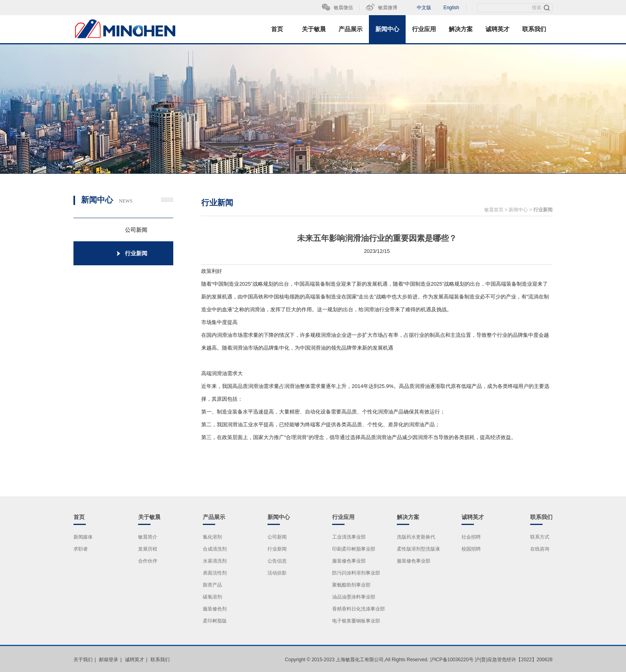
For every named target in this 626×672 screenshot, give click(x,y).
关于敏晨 (314, 29)
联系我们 (534, 29)
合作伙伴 (148, 561)
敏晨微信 (343, 8)
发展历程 (148, 549)
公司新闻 (277, 537)
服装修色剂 (215, 609)
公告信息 (277, 561)
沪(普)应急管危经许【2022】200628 (514, 660)
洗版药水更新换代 (416, 537)
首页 (277, 29)
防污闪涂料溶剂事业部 (356, 573)
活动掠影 (277, 573)
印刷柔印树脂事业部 (354, 549)
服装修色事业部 (349, 561)
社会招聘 (471, 537)
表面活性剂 (215, 573)
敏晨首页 (494, 210)
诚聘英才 (497, 29)
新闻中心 (387, 29)
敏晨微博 (388, 8)
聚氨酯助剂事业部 (351, 585)
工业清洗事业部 (349, 537)
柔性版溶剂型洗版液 (418, 549)
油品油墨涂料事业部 (354, 597)
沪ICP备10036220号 (452, 660)
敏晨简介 (148, 537)
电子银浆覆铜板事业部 (356, 621)
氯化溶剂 (212, 537)
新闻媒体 (83, 537)
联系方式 (540, 537)
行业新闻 (543, 210)
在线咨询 (540, 549)
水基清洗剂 (215, 561)
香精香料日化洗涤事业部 (359, 609)
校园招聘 (471, 549)
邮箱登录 (109, 660)
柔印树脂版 (215, 621)
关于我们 (83, 660)
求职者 (81, 549)
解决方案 (461, 29)
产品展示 (351, 29)
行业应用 (424, 29)
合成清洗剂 (215, 549)
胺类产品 (212, 585)
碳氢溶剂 (212, 597)
